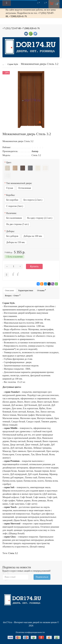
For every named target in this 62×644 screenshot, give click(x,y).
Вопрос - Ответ (13, 296)
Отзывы (41, 290)
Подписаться (42, 577)
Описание (10, 290)
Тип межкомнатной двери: (19, 183)
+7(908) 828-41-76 (18, 16)
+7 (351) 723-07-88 (12, 28)
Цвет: (9, 163)
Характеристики (26, 290)
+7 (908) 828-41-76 (31, 28)
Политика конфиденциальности (30, 632)
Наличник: (12, 213)
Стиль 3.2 (13, 553)
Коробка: (11, 195)
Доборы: (10, 231)
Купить (34, 266)
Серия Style (13, 64)
